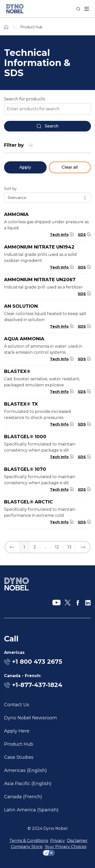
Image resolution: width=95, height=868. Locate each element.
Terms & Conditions (29, 841)
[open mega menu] (87, 9)
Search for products (24, 99)
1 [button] (24, 547)
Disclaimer (77, 841)
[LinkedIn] (88, 603)
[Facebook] (78, 603)
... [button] (45, 547)
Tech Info (59, 235)
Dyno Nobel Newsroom (31, 718)
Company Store (27, 847)
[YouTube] (56, 603)
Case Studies (19, 757)
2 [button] (35, 547)
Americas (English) (25, 770)
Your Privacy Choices (65, 847)
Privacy (58, 841)
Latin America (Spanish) (31, 810)
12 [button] (57, 547)
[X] (68, 603)
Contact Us (17, 705)
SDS (82, 235)
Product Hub (19, 744)
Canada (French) (23, 797)
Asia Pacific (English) (28, 784)
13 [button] (69, 547)
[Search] (78, 9)
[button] (12, 547)
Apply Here (17, 731)
